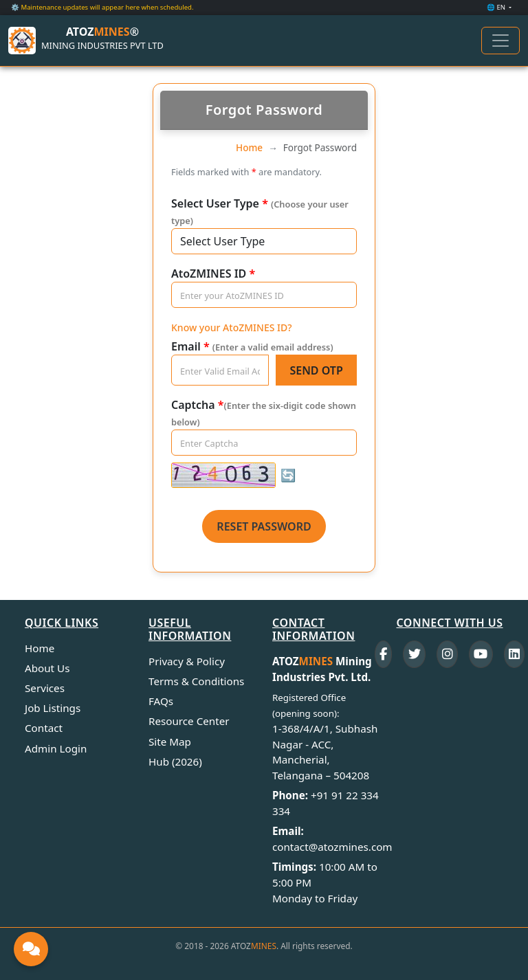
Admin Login (56, 748)
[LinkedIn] (515, 654)
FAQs (161, 701)
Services (45, 688)
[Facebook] (384, 654)
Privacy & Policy (187, 661)
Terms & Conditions (196, 681)
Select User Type (260, 211)
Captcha (264, 413)
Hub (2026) (175, 761)
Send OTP (316, 370)
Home (249, 147)
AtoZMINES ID (213, 274)
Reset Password (264, 526)
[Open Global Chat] (31, 949)
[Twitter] (414, 654)
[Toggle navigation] (500, 41)
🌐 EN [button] (497, 7)
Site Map (170, 742)
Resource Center (189, 721)
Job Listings (53, 708)
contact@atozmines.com (332, 847)
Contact (44, 728)
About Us (47, 668)
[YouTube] (481, 654)
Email (252, 346)
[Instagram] (447, 654)
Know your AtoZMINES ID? (232, 327)
